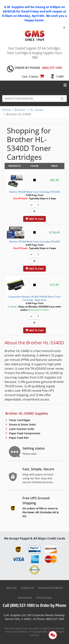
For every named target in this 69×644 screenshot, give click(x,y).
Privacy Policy (44, 598)
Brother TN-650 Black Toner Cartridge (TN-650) (35, 242)
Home (6, 110)
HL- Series (37, 110)
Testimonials (24, 598)
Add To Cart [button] (34, 219)
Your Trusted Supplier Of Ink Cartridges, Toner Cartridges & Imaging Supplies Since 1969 (35, 53)
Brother (20, 110)
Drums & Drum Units (22, 424)
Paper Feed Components (24, 433)
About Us (11, 588)
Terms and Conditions (51, 588)
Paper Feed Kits (18, 438)
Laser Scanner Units (21, 429)
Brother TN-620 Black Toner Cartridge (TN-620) (35, 192)
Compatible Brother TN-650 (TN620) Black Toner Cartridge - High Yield (35, 298)
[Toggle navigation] (65, 85)
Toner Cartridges (19, 420)
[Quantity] (38, 205)
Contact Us (27, 588)
